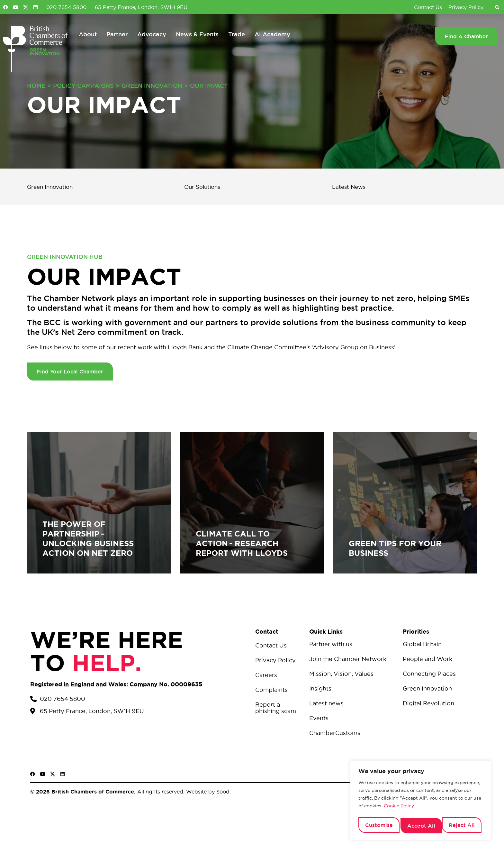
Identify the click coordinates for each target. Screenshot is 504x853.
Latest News (353, 187)
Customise (378, 826)
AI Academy (272, 34)
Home (36, 86)
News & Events (197, 34)
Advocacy (152, 34)
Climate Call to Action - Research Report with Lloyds (242, 544)
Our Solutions (207, 187)
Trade (237, 34)
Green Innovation (152, 86)
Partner (117, 34)
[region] (420, 802)
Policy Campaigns (83, 86)
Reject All (420, 826)
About (88, 34)
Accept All (462, 826)
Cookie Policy (399, 809)
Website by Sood (207, 792)
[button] (497, 8)
